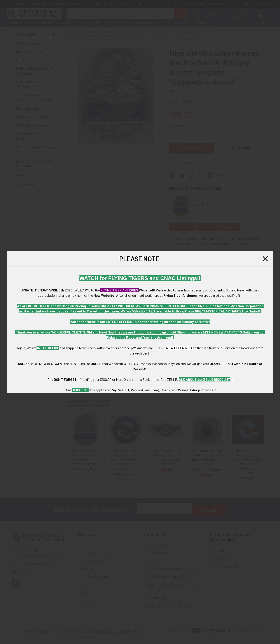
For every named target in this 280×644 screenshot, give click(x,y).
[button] (265, 259)
